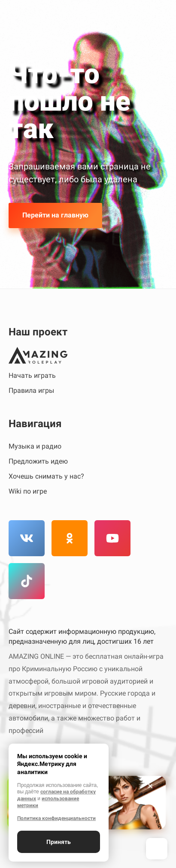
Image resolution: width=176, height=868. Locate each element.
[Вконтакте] (27, 538)
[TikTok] (27, 581)
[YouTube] (112, 538)
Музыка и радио (35, 446)
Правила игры (31, 390)
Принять (59, 842)
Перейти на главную (55, 215)
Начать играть (32, 375)
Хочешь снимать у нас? (46, 476)
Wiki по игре (28, 491)
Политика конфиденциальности (56, 818)
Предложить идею (38, 461)
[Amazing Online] (38, 355)
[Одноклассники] (70, 538)
